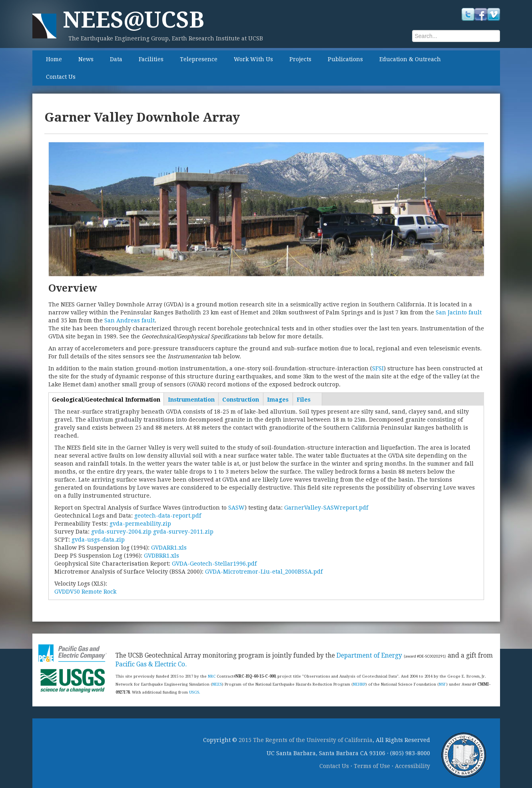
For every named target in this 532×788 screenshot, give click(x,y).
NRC (212, 676)
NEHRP (359, 684)
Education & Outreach (410, 59)
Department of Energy (369, 656)
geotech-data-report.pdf (168, 516)
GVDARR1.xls (169, 548)
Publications (345, 59)
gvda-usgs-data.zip (98, 540)
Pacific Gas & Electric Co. (151, 664)
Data (116, 59)
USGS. (195, 692)
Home (54, 59)
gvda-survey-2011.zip (183, 532)
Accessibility (412, 766)
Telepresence (199, 59)
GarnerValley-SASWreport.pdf (326, 508)
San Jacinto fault (459, 312)
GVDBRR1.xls (161, 556)
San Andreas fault (130, 320)
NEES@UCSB (133, 20)
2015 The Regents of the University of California (306, 740)
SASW (236, 508)
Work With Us (253, 59)
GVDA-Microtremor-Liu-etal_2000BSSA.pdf (264, 572)
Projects (300, 59)
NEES (217, 684)
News (86, 59)
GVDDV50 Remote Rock (85, 592)
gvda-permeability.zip (140, 524)
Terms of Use (372, 766)
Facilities (151, 59)
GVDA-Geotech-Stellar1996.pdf (214, 564)
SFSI (378, 368)
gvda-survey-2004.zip (121, 532)
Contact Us (61, 77)
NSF (442, 684)
